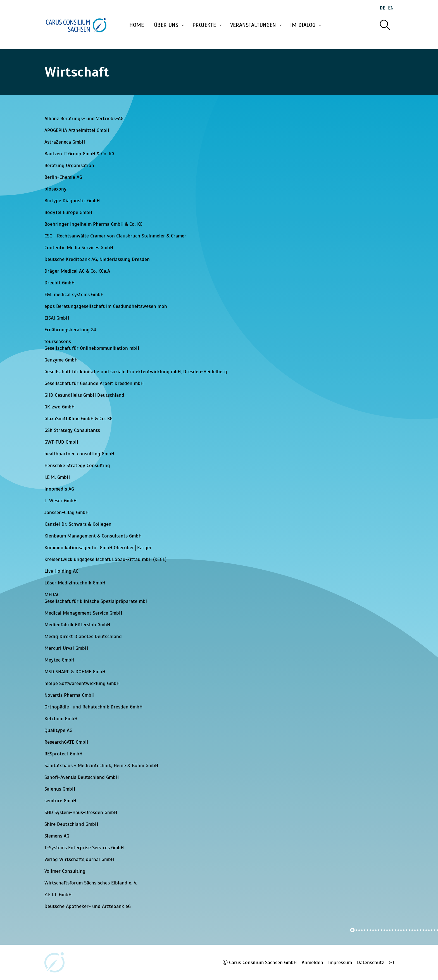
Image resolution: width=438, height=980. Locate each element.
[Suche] (385, 25)
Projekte (208, 25)
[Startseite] (76, 25)
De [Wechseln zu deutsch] (383, 8)
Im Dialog (306, 25)
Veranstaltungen (256, 25)
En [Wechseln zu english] (391, 8)
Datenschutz (371, 962)
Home (137, 25)
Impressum (340, 962)
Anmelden (312, 962)
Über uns (169, 25)
